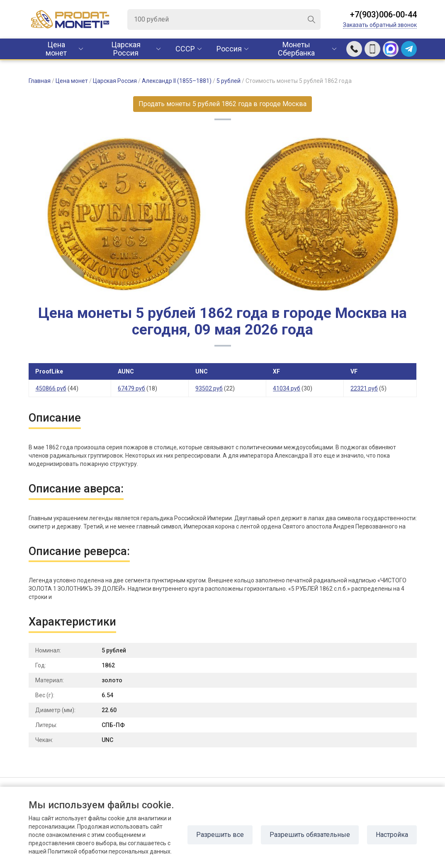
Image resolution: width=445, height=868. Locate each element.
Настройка (392, 835)
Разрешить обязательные (310, 835)
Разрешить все (220, 835)
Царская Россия (126, 49)
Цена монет (56, 49)
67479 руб (131, 388)
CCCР (185, 49)
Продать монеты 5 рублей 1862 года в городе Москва (222, 104)
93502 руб (209, 388)
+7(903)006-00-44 (383, 15)
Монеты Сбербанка (296, 49)
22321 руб (364, 388)
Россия (229, 49)
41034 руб (287, 388)
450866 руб (51, 388)
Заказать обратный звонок (380, 25)
